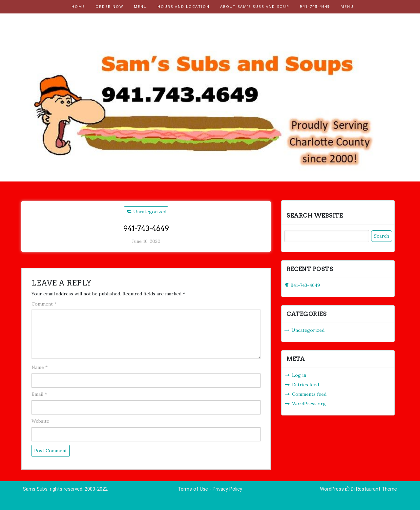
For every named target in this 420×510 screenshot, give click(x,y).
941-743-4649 (315, 6)
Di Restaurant (363, 489)
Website (40, 421)
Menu (140, 6)
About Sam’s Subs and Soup (255, 6)
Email (39, 394)
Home (78, 6)
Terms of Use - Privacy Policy (210, 489)
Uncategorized (150, 212)
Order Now (109, 6)
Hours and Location (184, 6)
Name (40, 367)
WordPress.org (309, 404)
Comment (44, 304)
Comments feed (309, 394)
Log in (299, 375)
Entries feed (305, 385)
